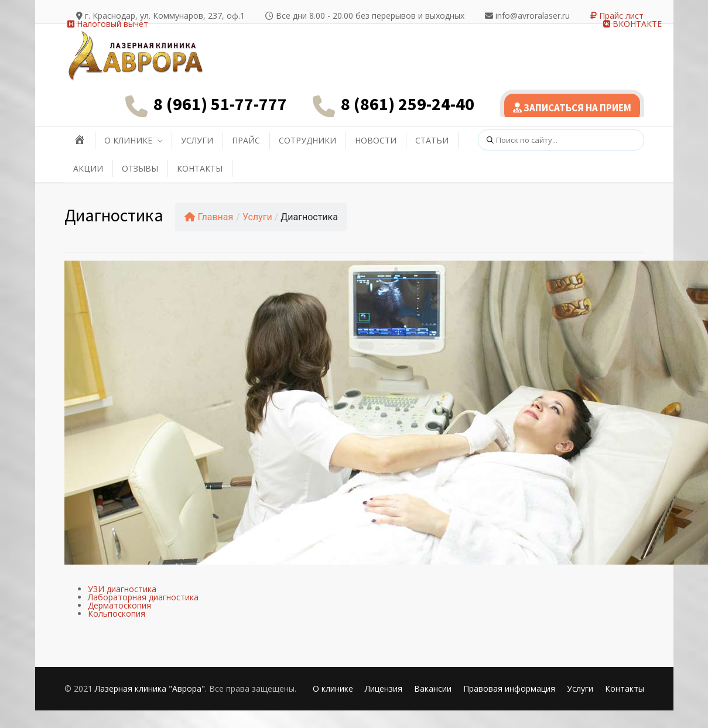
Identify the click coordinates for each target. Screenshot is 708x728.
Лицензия (384, 688)
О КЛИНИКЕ (128, 140)
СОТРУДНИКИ (307, 140)
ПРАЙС (246, 140)
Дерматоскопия (119, 605)
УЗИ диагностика (122, 589)
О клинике (333, 688)
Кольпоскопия (117, 613)
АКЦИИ (88, 168)
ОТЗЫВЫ (140, 168)
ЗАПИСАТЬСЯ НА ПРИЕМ (572, 108)
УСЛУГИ (197, 140)
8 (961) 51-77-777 (220, 104)
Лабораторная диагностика (143, 597)
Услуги (257, 217)
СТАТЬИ (432, 140)
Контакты (625, 688)
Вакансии (433, 688)
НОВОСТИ (376, 140)
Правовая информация (509, 688)
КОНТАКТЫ (200, 168)
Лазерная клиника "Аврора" (150, 688)
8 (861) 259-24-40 (408, 104)
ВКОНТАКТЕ (632, 24)
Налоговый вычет (108, 24)
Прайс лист (617, 16)
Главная (209, 217)
